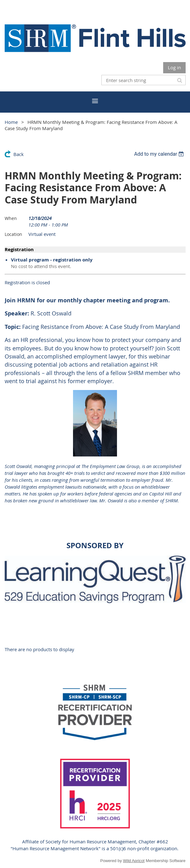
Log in (174, 67)
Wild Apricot (134, 861)
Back (19, 154)
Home (11, 122)
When (11, 218)
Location (13, 234)
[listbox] (160, 154)
